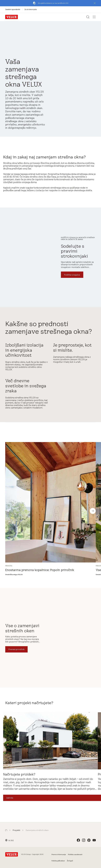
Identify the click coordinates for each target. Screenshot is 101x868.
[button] (95, 3)
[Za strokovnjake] (31, 9)
